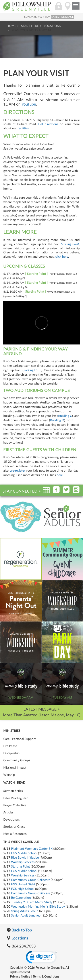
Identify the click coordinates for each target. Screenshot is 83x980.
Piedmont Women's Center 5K (32, 849)
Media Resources (15, 834)
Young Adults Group (25, 911)
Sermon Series (13, 791)
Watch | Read (14, 783)
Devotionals (12, 820)
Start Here (30, 26)
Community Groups (17, 760)
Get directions (48, 124)
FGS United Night (23, 884)
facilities (23, 128)
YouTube (29, 104)
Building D (57, 420)
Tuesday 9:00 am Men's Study (32, 902)
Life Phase (10, 746)
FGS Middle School (24, 853)
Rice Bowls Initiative (25, 858)
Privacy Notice (20, 977)
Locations (52, 26)
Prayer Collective (15, 805)
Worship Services (23, 862)
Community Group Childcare (31, 880)
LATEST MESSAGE (63, 17)
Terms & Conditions (46, 977)
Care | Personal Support (19, 739)
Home (11, 26)
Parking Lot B (32, 370)
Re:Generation (21, 898)
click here (62, 257)
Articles (8, 813)
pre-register (17, 471)
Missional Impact (15, 768)
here (60, 475)
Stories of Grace (14, 827)
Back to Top (19, 930)
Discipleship (11, 753)
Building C (65, 416)
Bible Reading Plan (16, 798)
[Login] (59, 8)
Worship (9, 775)
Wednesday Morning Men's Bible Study (38, 907)
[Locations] (68, 8)
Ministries (12, 731)
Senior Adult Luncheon (27, 916)
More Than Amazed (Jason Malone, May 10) (42, 715)
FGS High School (23, 889)
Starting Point (70, 244)
